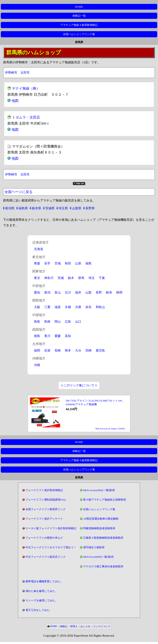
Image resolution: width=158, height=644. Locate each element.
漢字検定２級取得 (94, 547)
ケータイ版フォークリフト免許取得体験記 (51, 528)
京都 (68, 307)
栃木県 (37, 208)
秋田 (68, 263)
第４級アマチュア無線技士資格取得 (105, 500)
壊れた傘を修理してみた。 (42, 591)
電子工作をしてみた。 (39, 610)
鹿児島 (100, 350)
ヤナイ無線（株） (26, 88)
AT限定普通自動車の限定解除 (101, 519)
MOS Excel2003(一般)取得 (98, 557)
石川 (68, 292)
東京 (37, 278)
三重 (47, 307)
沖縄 (37, 365)
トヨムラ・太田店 (26, 117)
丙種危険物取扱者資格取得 (99, 528)
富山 (58, 292)
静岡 (119, 292)
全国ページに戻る (19, 192)
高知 (68, 336)
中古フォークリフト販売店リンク (46, 557)
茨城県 (50, 208)
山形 (78, 263)
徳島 (37, 336)
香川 (47, 336)
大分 (78, 350)
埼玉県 (63, 208)
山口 (78, 322)
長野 (99, 292)
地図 (15, 101)
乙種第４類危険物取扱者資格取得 (103, 538)
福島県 (23, 208)
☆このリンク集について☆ (79, 385)
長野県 (90, 208)
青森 (37, 263)
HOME (79, 7)
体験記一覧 (79, 16)
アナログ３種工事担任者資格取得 (103, 566)
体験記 (64, 626)
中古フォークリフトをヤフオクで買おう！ (51, 547)
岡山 (58, 322)
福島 (88, 263)
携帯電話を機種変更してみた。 (44, 581)
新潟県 (10, 208)
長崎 (58, 350)
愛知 (37, 292)
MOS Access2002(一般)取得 (99, 490)
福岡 (37, 350)
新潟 (47, 292)
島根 (47, 322)
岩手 (47, 263)
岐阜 (109, 292)
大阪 (37, 307)
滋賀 (58, 307)
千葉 (102, 278)
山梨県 (77, 208)
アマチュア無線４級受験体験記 (79, 25)
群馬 (81, 278)
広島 (68, 322)
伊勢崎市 (11, 73)
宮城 (58, 263)
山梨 (88, 292)
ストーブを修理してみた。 (42, 600)
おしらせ (85, 626)
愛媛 (58, 336)
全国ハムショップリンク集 (79, 34)
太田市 (25, 73)
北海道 (39, 249)
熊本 (68, 350)
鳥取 (37, 322)
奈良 (88, 307)
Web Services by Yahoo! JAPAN (110, 429)
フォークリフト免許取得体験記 (44, 490)
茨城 (61, 278)
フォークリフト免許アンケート (44, 519)
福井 (78, 292)
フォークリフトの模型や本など (44, 538)
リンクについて (102, 626)
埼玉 (92, 278)
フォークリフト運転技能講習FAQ (45, 500)
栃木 (71, 278)
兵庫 (78, 307)
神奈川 (49, 278)
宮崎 (88, 350)
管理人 (74, 626)
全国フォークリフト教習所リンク (46, 509)
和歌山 (100, 307)
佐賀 (47, 350)
